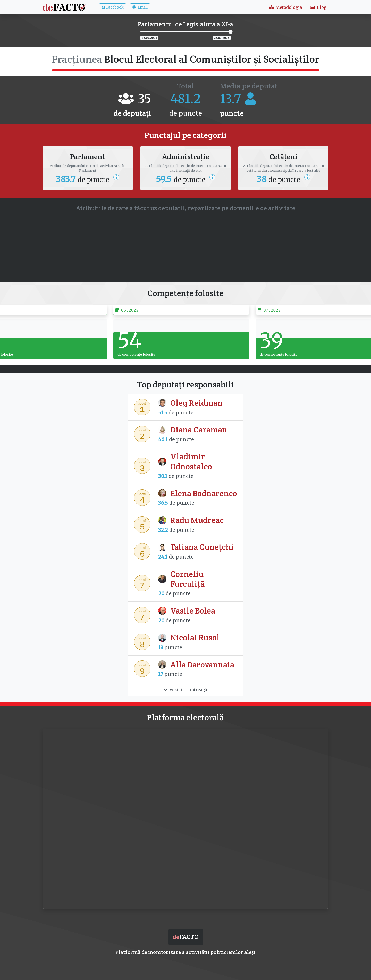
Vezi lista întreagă (185, 690)
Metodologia (286, 7)
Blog (318, 7)
